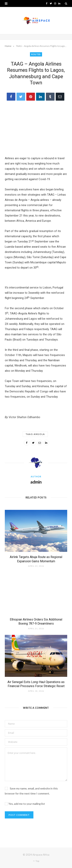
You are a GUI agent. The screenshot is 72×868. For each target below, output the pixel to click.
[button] (6, 3)
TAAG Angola (35, 434)
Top (36, 861)
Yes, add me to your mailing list (25, 804)
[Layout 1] (36, 282)
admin (36, 482)
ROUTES (36, 54)
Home (8, 46)
